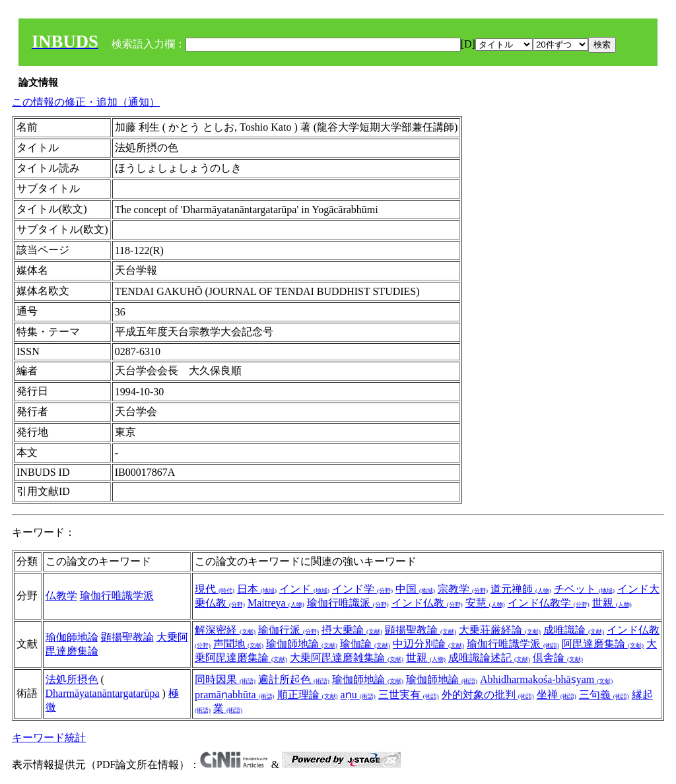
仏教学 (61, 596)
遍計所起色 (294, 679)
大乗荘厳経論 (500, 630)
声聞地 (238, 644)
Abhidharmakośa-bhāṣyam (546, 679)
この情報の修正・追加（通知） (86, 102)
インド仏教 (427, 603)
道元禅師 (521, 589)
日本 (257, 589)
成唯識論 (574, 630)
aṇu (358, 695)
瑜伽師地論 (72, 637)
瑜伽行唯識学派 (117, 596)
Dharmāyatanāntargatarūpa (103, 693)
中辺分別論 (428, 644)
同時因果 (225, 679)
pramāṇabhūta (235, 695)
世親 (612, 603)
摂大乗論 (352, 630)
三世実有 (409, 695)
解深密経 (225, 630)
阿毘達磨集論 (603, 644)
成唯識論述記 (489, 658)
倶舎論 (558, 658)
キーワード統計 (49, 737)
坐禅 (557, 695)
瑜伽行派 (288, 630)
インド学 (362, 589)
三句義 (604, 695)
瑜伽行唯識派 (348, 603)
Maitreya (276, 603)
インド (304, 589)
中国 (415, 589)
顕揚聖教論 (127, 637)
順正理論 (308, 695)
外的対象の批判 (488, 695)
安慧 (485, 603)
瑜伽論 (365, 644)
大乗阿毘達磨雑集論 (347, 658)
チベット (584, 589)
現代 (215, 589)
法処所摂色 (72, 679)
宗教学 (463, 589)
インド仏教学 (549, 603)
